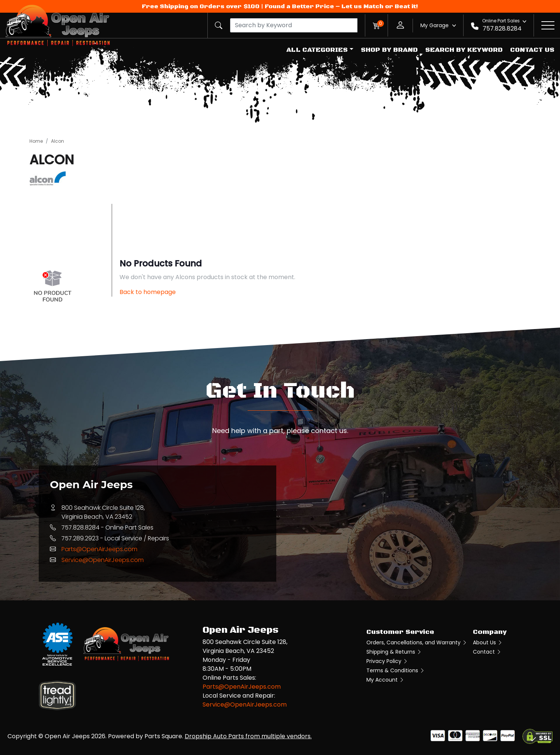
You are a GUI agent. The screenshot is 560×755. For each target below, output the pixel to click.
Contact (487, 652)
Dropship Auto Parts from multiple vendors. (248, 736)
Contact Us (532, 50)
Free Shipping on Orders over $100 (201, 6)
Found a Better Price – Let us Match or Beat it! (341, 6)
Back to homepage (148, 292)
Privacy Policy (387, 661)
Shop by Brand (389, 50)
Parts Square (163, 736)
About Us (488, 642)
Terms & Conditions (396, 670)
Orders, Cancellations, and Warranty (417, 642)
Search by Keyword (464, 50)
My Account (385, 680)
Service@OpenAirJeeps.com (103, 560)
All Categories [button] (317, 50)
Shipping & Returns (394, 652)
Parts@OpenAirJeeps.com (99, 549)
